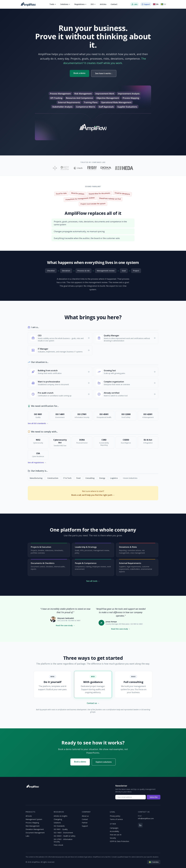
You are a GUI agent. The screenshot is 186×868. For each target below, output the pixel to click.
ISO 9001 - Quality (61, 829)
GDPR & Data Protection (119, 841)
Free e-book (58, 845)
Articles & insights (61, 816)
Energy (102, 478)
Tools (53, 4)
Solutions (65, 4)
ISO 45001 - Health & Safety (65, 836)
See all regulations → (37, 462)
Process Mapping (32, 823)
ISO (93, 4)
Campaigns (114, 828)
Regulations (80, 4)
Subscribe (154, 797)
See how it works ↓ (104, 73)
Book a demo (79, 73)
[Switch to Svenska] (163, 4)
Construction (53, 478)
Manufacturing (36, 478)
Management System (34, 819)
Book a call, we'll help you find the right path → (93, 495)
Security (113, 838)
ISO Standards (59, 826)
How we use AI (116, 835)
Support (85, 826)
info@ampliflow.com (146, 818)
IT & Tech (67, 478)
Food (78, 478)
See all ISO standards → (38, 423)
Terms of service (116, 819)
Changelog (58, 819)
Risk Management (33, 826)
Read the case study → (65, 625)
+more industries (130, 478)
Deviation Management (35, 829)
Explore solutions (104, 762)
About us (85, 816)
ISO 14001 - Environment (63, 833)
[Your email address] (131, 797)
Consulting (90, 478)
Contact (114, 4)
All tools (29, 816)
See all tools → (93, 581)
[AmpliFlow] (33, 786)
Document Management (35, 833)
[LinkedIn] (140, 825)
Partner (85, 823)
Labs (27, 836)
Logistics (114, 478)
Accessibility (114, 831)
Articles (103, 4)
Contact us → (93, 703)
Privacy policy (115, 816)
